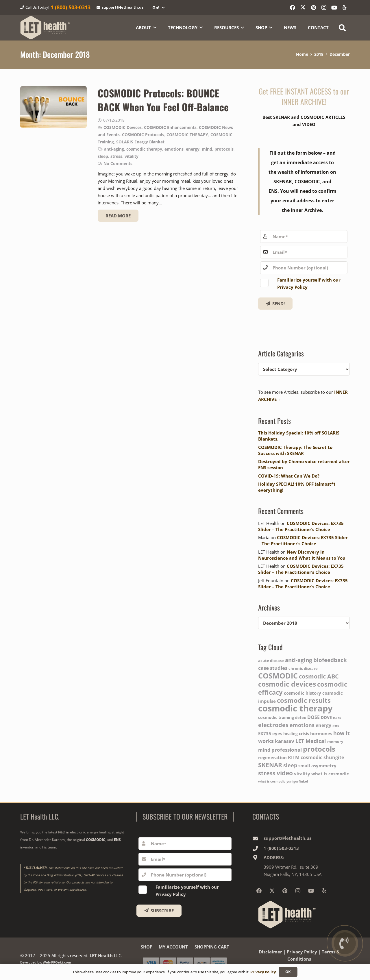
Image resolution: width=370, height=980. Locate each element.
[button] (158, 8)
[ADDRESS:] (258, 857)
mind (207, 149)
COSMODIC (96, 840)
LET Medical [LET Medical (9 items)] (311, 741)
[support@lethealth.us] (258, 838)
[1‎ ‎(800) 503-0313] (258, 848)
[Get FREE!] (275, 304)
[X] (303, 8)
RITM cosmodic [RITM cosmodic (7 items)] (305, 757)
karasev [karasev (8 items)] (285, 741)
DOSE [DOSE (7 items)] (313, 717)
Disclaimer (270, 952)
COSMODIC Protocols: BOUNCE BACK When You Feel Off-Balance (163, 100)
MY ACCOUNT (173, 947)
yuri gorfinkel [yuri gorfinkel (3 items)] (297, 781)
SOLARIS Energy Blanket (140, 142)
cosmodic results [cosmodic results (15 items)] (304, 700)
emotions (174, 149)
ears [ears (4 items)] (337, 718)
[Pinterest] (313, 8)
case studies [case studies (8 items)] (273, 668)
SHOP (147, 947)
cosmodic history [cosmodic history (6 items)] (303, 693)
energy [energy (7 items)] (323, 725)
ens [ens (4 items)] (336, 726)
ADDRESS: (274, 857)
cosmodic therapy (144, 149)
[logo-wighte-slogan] (45, 28)
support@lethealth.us (287, 838)
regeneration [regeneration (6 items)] (272, 758)
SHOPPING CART (212, 947)
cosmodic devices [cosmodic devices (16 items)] (287, 684)
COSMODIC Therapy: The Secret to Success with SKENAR (295, 450)
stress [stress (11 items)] (267, 773)
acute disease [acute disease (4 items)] (271, 661)
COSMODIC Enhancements (170, 127)
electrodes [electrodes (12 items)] (273, 725)
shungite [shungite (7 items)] (334, 757)
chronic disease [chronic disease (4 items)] (303, 669)
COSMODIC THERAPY (187, 134)
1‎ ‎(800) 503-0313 (281, 848)
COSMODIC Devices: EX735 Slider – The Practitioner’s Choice (301, 526)
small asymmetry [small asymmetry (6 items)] (317, 766)
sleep (103, 156)
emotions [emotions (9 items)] (302, 725)
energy (193, 149)
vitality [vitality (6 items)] (302, 774)
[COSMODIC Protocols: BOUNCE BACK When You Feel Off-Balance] (53, 107)
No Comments (118, 163)
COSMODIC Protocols (143, 134)
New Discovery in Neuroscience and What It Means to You (302, 555)
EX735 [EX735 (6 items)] (265, 734)
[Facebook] (293, 8)
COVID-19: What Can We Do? (289, 476)
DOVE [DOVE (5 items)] (326, 717)
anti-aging (114, 149)
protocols (224, 149)
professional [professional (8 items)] (287, 750)
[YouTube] (334, 8)
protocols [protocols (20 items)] (319, 749)
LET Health (101, 955)
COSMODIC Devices (123, 127)
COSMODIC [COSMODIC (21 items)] (278, 676)
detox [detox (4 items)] (301, 718)
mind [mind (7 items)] (264, 750)
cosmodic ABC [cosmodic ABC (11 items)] (319, 676)
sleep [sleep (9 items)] (290, 765)
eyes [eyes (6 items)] (277, 734)
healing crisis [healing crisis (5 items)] (296, 734)
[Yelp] (345, 8)
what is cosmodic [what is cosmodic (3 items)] (272, 781)
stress (116, 156)
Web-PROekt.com (57, 962)
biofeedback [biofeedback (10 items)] (330, 660)
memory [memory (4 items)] (335, 742)
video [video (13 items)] (285, 773)
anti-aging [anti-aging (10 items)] (299, 660)
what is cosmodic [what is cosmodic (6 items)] (330, 774)
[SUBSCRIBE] (159, 911)
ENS (117, 840)
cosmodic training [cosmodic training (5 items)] (276, 717)
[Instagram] (324, 8)
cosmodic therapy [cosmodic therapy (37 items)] (295, 708)
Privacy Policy (302, 952)
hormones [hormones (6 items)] (321, 734)
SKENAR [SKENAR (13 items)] (270, 765)
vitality (132, 156)
